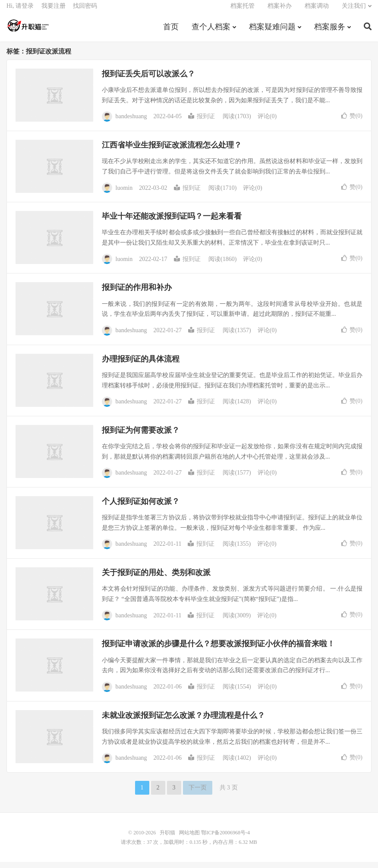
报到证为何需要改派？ (141, 436)
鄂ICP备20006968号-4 (225, 839)
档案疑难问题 (272, 32)
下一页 (198, 794)
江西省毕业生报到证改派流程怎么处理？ (172, 151)
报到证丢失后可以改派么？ (148, 80)
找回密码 (85, 11)
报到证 (202, 123)
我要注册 (54, 11)
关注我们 (354, 11)
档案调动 (317, 11)
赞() (352, 122)
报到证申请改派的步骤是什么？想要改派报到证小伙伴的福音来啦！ (218, 650)
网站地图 (189, 839)
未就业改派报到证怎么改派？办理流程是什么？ (183, 721)
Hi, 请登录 (20, 11)
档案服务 (330, 32)
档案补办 (280, 11)
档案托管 (243, 11)
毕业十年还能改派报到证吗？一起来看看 (172, 223)
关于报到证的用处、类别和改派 (156, 579)
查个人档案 (211, 32)
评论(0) (267, 123)
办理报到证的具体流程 (141, 365)
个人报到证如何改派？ (141, 507)
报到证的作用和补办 (137, 294)
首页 (171, 32)
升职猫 (28, 31)
